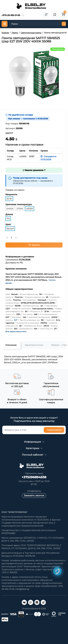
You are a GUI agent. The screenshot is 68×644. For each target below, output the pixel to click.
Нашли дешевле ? (34, 170)
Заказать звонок (34, 495)
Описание (11, 345)
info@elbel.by (34, 491)
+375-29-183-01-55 (11, 15)
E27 (16, 320)
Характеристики (34, 345)
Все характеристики (16, 331)
